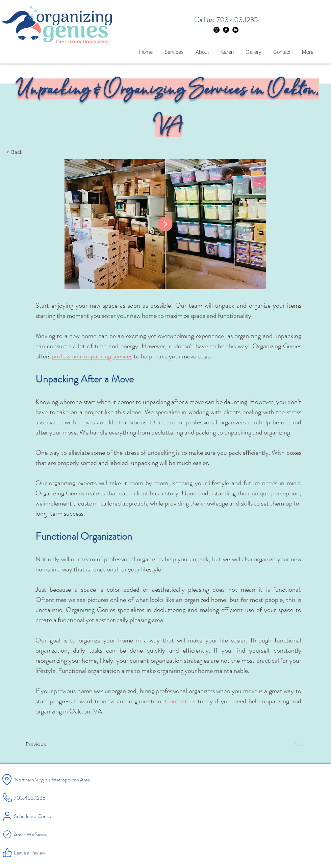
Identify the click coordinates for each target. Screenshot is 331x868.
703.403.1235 (236, 20)
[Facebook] (226, 30)
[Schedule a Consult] (41, 816)
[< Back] (28, 152)
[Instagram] (217, 30)
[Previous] (48, 744)
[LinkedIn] (235, 30)
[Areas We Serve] (41, 834)
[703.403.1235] (37, 798)
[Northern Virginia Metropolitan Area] (65, 779)
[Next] (288, 744)
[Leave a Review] (41, 852)
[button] (165, 224)
